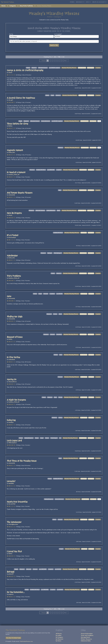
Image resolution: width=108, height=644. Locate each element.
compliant (59, 170)
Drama (47, 95)
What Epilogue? (58, 253)
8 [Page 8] (62, 61)
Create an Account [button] (99, 2)
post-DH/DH (59, 294)
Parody (60, 397)
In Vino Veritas (13, 357)
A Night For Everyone (16, 400)
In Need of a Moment (16, 172)
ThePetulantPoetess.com (26, 641)
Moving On (12, 379)
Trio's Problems (14, 276)
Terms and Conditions (87, 635)
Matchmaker (12, 256)
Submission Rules (86, 641)
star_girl (11, 100)
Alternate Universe (43, 68)
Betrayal (11, 572)
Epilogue (50, 253)
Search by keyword (14, 39)
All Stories (59, 634)
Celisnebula (12, 360)
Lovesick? (11, 481)
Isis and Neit (12, 504)
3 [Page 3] (52, 61)
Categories (13, 6)
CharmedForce (13, 382)
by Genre (59, 641)
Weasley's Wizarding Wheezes (69, 68)
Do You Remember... (16, 592)
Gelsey (10, 339)
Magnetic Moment (15, 150)
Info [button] (88, 2)
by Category (59, 637)
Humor (28, 68)
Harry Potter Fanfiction (26, 6)
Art (60, 438)
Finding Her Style (15, 317)
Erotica (55, 314)
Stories (72, 2)
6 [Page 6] (58, 61)
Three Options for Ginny (17, 124)
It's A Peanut (13, 235)
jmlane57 (11, 574)
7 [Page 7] (60, 61)
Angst (52, 95)
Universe (35, 569)
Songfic (61, 549)
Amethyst (11, 422)
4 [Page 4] (54, 61)
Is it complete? (58, 34)
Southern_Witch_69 (14, 175)
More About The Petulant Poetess (13, 638)
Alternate (29, 569)
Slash (59, 210)
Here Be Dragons (14, 213)
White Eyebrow (13, 443)
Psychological (54, 438)
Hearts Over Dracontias (17, 502)
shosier (10, 73)
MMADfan (11, 483)
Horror (47, 438)
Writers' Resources (86, 639)
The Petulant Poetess (7, 2)
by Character (60, 639)
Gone (9, 296)
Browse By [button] (80, 2)
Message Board (85, 637)
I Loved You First (14, 551)
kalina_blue (12, 152)
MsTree (10, 554)
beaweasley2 (12, 237)
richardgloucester (13, 524)
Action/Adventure (46, 121)
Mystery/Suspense (29, 438)
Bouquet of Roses (15, 337)
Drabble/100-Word (41, 170)
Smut (60, 190)
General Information (87, 634)
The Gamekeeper (14, 522)
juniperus (11, 594)
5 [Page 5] (56, 61)
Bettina (10, 126)
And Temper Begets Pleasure (20, 193)
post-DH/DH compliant (55, 68)
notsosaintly (12, 195)
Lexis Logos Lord (14, 441)
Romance (34, 68)
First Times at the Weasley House (22, 461)
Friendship (59, 334)
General (46, 294)
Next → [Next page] (66, 61)
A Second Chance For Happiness (21, 98)
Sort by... (12, 34)
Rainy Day (11, 420)
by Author (59, 635)
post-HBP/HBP (51, 170)
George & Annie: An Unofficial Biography (25, 70)
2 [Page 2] (50, 61)
